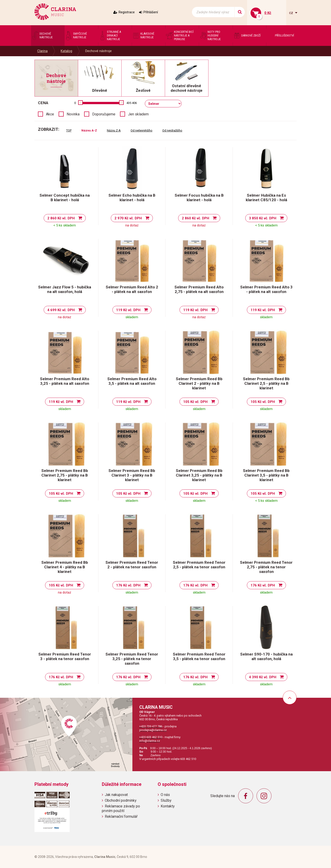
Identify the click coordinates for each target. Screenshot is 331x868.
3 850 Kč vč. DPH (263, 218)
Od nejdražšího (172, 130)
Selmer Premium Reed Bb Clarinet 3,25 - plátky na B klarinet (199, 475)
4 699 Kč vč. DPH (61, 310)
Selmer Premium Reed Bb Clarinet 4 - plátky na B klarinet (65, 567)
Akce (50, 114)
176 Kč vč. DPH (128, 585)
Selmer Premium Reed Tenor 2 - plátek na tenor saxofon (132, 565)
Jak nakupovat (116, 795)
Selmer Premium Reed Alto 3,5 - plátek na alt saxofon (132, 381)
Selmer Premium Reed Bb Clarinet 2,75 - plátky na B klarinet (65, 475)
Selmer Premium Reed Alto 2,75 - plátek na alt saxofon (199, 289)
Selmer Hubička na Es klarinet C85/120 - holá (266, 198)
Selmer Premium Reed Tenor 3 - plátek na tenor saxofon (65, 656)
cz (292, 13)
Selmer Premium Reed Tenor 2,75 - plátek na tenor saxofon (266, 567)
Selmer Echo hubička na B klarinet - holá (132, 198)
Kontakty (168, 806)
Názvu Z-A (114, 130)
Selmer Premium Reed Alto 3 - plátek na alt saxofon (266, 289)
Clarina (42, 51)
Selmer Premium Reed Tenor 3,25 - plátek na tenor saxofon (132, 659)
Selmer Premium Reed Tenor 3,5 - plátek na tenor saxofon (199, 656)
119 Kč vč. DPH (128, 310)
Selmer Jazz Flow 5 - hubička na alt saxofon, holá (65, 289)
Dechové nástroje (98, 51)
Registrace (127, 12)
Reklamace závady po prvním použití (121, 808)
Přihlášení (151, 12)
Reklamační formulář (121, 816)
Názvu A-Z (89, 130)
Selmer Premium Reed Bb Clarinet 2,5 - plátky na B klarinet (266, 383)
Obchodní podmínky (121, 800)
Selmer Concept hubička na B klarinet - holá (65, 198)
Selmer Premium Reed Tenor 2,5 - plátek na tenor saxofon (199, 565)
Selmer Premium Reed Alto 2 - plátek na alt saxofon (132, 289)
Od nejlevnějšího (141, 130)
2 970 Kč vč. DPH (128, 218)
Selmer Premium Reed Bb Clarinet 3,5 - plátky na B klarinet (266, 475)
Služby (166, 800)
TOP (69, 130)
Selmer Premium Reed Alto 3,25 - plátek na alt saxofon (65, 381)
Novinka (73, 114)
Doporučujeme (104, 114)
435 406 (132, 103)
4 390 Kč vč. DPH (263, 677)
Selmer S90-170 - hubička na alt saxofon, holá (266, 656)
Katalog (66, 51)
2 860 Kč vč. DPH (61, 218)
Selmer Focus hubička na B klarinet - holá (199, 198)
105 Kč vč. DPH (195, 402)
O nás (165, 795)
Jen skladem (138, 114)
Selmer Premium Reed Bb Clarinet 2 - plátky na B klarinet (199, 383)
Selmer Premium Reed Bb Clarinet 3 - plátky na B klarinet (132, 475)
